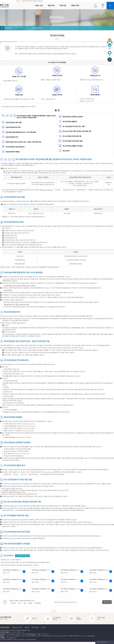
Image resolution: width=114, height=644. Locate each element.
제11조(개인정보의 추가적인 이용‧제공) (74, 126)
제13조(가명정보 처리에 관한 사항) (72, 136)
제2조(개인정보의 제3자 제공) (14, 122)
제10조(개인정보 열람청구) (70, 122)
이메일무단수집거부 (17, 627)
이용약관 (27, 627)
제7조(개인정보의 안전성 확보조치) (15, 147)
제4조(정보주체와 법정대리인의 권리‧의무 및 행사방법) (21, 132)
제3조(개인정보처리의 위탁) (13, 127)
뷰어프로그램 (35, 627)
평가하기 (106, 602)
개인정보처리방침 (37, 28)
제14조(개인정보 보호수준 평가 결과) (73, 141)
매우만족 (13, 603)
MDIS (9, 6)
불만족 (30, 603)
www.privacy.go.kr (47, 190)
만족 (20, 603)
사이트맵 (43, 627)
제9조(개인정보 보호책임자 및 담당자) (73, 117)
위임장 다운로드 (8, 290)
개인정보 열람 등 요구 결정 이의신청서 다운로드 (16, 305)
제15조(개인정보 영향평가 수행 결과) (73, 146)
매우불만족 (38, 603)
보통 (25, 603)
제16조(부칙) (66, 151)
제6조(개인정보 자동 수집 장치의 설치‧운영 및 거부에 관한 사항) (23, 142)
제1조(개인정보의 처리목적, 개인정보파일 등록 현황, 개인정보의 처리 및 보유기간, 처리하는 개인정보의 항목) (36, 117)
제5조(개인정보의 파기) (12, 137)
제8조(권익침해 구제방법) (12, 152)
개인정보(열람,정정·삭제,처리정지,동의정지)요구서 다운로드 (20, 286)
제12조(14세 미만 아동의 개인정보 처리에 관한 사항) (77, 131)
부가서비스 (9, 28)
